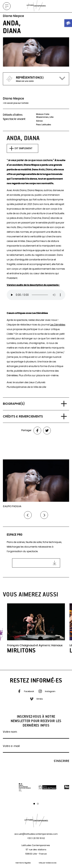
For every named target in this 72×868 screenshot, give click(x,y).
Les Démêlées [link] (58, 325)
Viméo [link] (36, 699)
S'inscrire (61, 761)
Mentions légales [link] (23, 863)
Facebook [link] (25, 692)
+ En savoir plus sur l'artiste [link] (16, 103)
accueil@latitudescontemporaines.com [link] (36, 834)
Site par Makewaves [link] (48, 863)
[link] (68, 23)
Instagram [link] (47, 692)
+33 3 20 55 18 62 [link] (36, 838)
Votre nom (10, 732)
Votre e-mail (11, 746)
